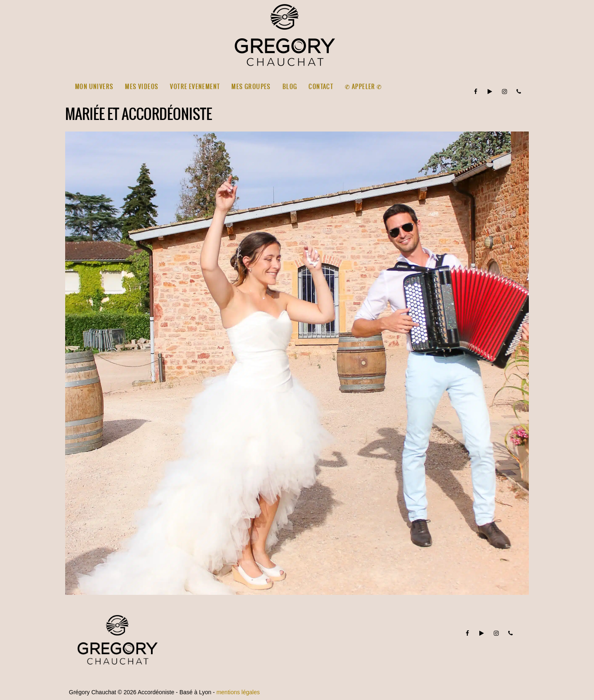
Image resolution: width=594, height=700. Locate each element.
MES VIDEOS (142, 87)
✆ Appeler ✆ (363, 87)
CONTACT (321, 87)
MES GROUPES (251, 87)
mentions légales (238, 692)
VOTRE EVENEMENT (195, 87)
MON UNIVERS (94, 87)
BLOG (290, 87)
